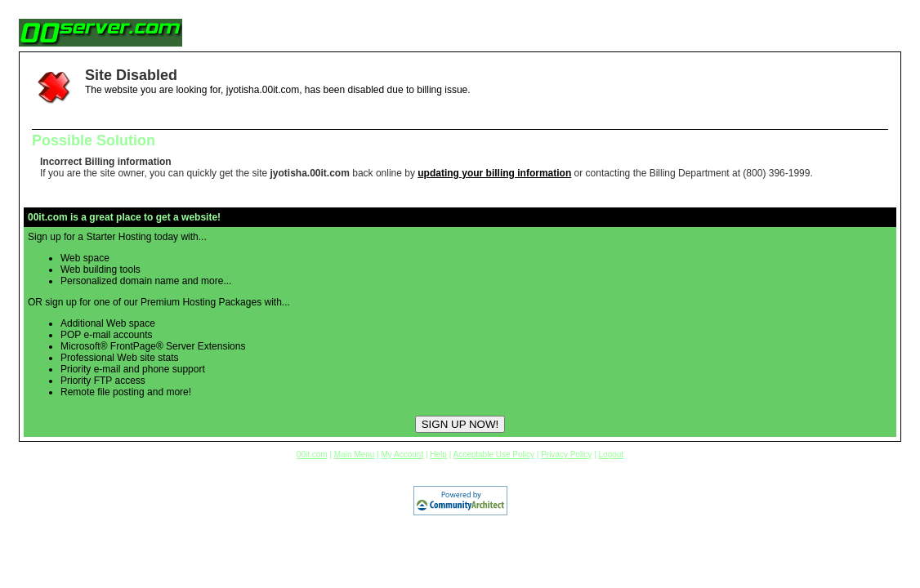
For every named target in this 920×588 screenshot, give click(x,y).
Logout (612, 454)
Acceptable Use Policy (493, 454)
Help (438, 454)
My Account (402, 454)
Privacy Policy (566, 454)
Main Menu (354, 454)
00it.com (312, 454)
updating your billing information (494, 173)
